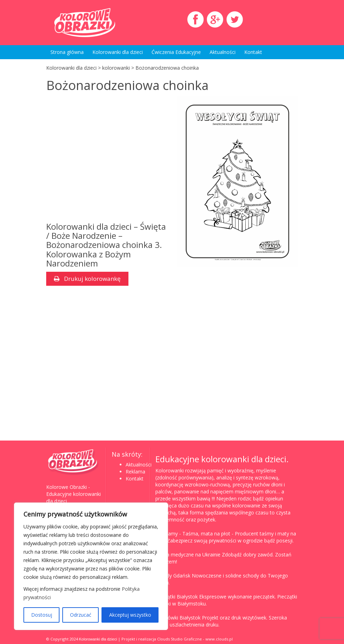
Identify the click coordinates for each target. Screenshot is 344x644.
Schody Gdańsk (173, 576)
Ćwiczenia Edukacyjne (176, 52)
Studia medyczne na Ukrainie (188, 555)
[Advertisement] (107, 159)
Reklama (135, 472)
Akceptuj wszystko (130, 615)
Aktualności (223, 52)
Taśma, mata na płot (206, 534)
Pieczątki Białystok (177, 597)
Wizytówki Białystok (178, 618)
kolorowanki (116, 68)
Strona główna (67, 52)
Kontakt (253, 52)
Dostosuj (42, 615)
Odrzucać (81, 615)
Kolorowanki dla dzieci (118, 52)
